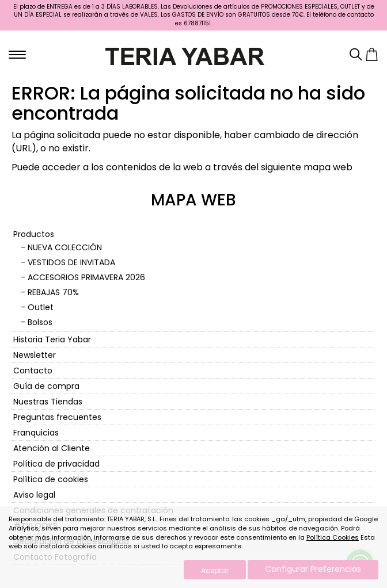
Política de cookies (51, 479)
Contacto (33, 371)
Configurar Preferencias (313, 569)
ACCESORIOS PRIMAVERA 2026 (86, 277)
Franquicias (36, 433)
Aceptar (215, 570)
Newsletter (35, 355)
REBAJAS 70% (53, 292)
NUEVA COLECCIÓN (65, 247)
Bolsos (40, 322)
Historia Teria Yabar (52, 339)
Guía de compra (46, 386)
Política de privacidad (56, 464)
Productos (34, 234)
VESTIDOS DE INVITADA (71, 262)
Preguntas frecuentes (57, 417)
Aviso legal (34, 495)
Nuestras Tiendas (48, 402)
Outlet (41, 307)
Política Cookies (333, 537)
